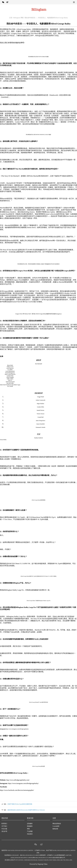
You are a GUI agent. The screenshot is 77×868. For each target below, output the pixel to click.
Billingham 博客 (18, 18)
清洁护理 (4, 831)
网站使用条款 (57, 824)
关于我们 (4, 826)
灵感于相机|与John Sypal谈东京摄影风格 (20, 804)
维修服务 (30, 826)
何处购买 (30, 834)
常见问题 (4, 829)
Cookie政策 (56, 826)
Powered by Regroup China (38, 864)
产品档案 (30, 831)
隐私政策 (55, 829)
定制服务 (30, 824)
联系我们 (4, 824)
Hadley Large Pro (18, 590)
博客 (28, 829)
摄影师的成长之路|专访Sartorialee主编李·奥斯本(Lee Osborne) (26, 810)
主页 (11, 18)
